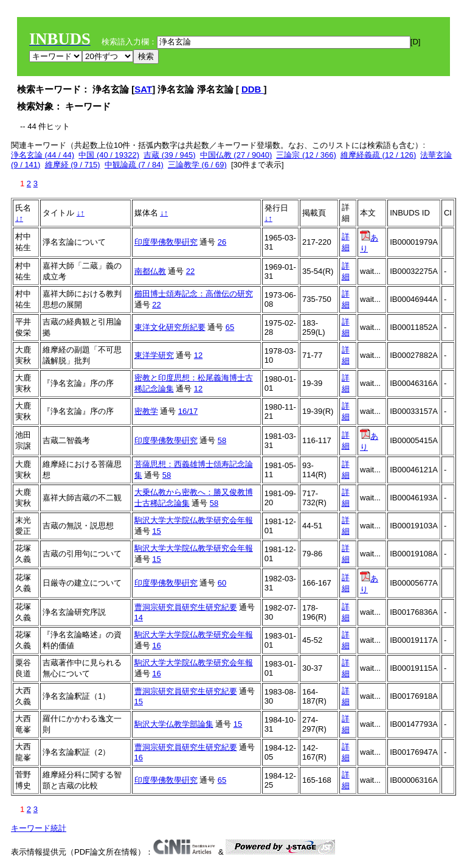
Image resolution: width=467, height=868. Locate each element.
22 (190, 271)
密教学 (146, 411)
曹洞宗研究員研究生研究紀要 (186, 607)
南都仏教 (150, 271)
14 (139, 618)
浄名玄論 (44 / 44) (43, 155)
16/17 (188, 411)
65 (230, 327)
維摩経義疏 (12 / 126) (378, 155)
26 (222, 242)
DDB (253, 89)
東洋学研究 (154, 355)
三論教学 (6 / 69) (197, 165)
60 (222, 583)
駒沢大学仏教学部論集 (174, 724)
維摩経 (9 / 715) (73, 165)
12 (198, 355)
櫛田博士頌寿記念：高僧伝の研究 (194, 294)
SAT (143, 89)
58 (222, 440)
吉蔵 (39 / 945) (169, 155)
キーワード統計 (39, 828)
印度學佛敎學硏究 (166, 242)
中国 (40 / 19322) (109, 155)
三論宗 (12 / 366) (306, 155)
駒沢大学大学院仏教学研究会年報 (194, 520)
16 (156, 646)
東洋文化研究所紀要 (170, 327)
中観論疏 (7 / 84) (134, 165)
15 (156, 531)
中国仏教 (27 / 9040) (236, 155)
